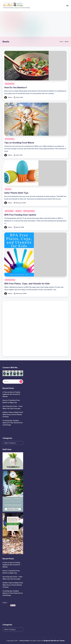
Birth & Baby (9, 211)
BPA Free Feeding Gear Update (20, 215)
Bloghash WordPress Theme (54, 641)
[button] (21, 381)
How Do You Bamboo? (16, 87)
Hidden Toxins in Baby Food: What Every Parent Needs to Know (13, 414)
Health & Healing (29, 211)
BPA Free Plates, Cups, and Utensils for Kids (27, 284)
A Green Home (10, 84)
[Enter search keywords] (13, 382)
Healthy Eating (10, 280)
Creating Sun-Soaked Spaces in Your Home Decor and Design (13, 423)
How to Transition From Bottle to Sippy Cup (11, 401)
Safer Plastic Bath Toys (16, 193)
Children (8, 189)
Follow (5, 603)
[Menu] (67, 6)
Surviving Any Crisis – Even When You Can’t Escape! (12, 407)
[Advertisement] (35, 24)
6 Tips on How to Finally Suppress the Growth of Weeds (11, 394)
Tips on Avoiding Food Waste (19, 143)
